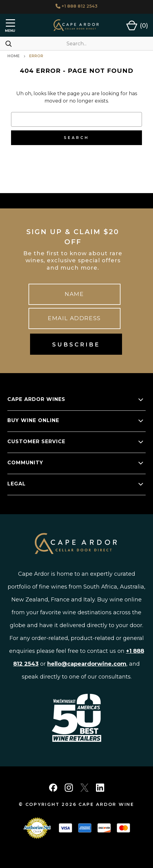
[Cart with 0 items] (137, 25)
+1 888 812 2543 (76, 6)
